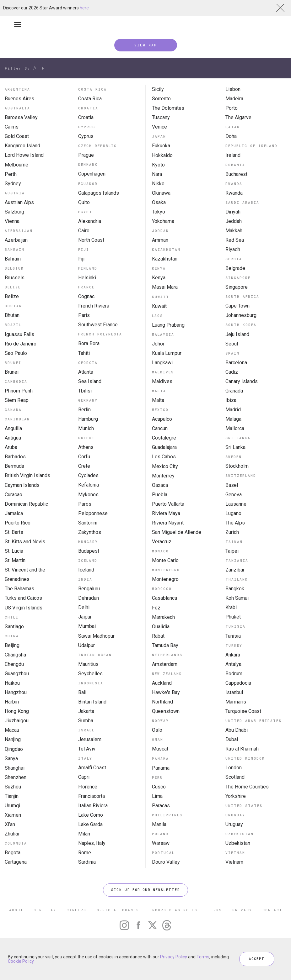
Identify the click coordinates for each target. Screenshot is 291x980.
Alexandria (90, 221)
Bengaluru (89, 589)
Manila (159, 824)
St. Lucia (14, 551)
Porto (232, 108)
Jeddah (234, 221)
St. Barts (14, 532)
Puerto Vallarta (168, 504)
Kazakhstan (165, 259)
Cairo (84, 231)
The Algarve (238, 117)
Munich (86, 428)
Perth (11, 174)
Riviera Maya (166, 513)
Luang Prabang (168, 325)
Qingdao (14, 749)
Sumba (86, 721)
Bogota (13, 853)
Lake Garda (90, 824)
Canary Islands (242, 381)
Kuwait (159, 306)
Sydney (13, 184)
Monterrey (163, 476)
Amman (160, 240)
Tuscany (161, 117)
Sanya (11, 759)
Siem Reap (17, 400)
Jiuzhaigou (17, 721)
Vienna (12, 221)
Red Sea (235, 240)
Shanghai (15, 768)
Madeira (234, 99)
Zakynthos (90, 532)
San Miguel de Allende (177, 532)
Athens (86, 447)
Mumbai (87, 626)
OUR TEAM (45, 910)
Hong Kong (17, 711)
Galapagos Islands (99, 193)
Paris (84, 315)
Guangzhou (17, 674)
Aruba (11, 447)
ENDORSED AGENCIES (173, 910)
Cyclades (88, 475)
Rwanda (234, 193)
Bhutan (12, 315)
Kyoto (158, 165)
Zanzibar (235, 570)
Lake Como (91, 815)
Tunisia (233, 636)
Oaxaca (160, 485)
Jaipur (85, 617)
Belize (12, 296)
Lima (157, 796)
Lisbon (233, 89)
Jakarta (86, 711)
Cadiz (232, 372)
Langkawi (162, 363)
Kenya (159, 278)
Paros (85, 504)
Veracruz (162, 542)
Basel (232, 485)
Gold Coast (17, 136)
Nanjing (13, 739)
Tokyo (159, 212)
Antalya (233, 664)
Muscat (160, 749)
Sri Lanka (235, 447)
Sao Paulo (16, 353)
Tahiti (84, 353)
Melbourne (16, 165)
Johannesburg (241, 315)
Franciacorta (92, 796)
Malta (158, 400)
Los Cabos (164, 457)
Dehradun (89, 598)
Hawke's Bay (166, 692)
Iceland (86, 570)
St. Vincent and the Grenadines (25, 574)
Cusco (159, 787)
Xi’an (10, 824)
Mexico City (165, 466)
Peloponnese (93, 513)
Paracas (161, 806)
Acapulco (162, 419)
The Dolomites (168, 108)
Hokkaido (162, 155)
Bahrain (13, 259)
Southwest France (98, 325)
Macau (12, 730)
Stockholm (237, 466)
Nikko (158, 184)
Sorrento (161, 99)
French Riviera (94, 306)
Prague (86, 155)
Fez (156, 608)
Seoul (232, 344)
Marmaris (236, 702)
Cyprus (86, 136)
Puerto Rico (18, 523)
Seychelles (90, 674)
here (84, 8)
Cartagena (16, 862)
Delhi (84, 607)
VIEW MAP (146, 45)
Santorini (88, 523)
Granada (234, 391)
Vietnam (234, 862)
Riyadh (233, 249)
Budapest (89, 551)
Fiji (81, 259)
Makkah (234, 231)
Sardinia (87, 862)
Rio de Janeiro (21, 344)
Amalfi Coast (92, 768)
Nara (157, 174)
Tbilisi (85, 391)
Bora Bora (89, 343)
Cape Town (237, 306)
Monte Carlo (165, 560)
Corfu (84, 457)
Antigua (13, 438)
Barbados (15, 457)
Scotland (235, 777)
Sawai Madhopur (96, 636)
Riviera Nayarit (168, 523)
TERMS (215, 910)
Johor (158, 344)
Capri (84, 777)
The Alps (235, 523)
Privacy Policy (174, 957)
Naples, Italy (92, 843)
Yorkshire (236, 796)
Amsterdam (165, 664)
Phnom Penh (19, 391)
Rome (85, 853)
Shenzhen (16, 777)
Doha (231, 136)
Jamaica (14, 513)
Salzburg (14, 212)
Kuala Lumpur (167, 353)
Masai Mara (165, 287)
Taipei (232, 551)
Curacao (13, 495)
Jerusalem (90, 739)
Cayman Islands (22, 485)
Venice (159, 127)
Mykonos (88, 495)
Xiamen (13, 815)
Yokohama (163, 221)
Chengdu (14, 664)
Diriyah (233, 212)
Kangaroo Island (22, 146)
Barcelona (236, 363)
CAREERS (76, 910)
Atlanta (86, 372)
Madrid (233, 410)
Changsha (15, 655)
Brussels (15, 278)
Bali (82, 692)
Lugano (233, 513)
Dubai (232, 739)
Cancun (160, 428)
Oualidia (161, 627)
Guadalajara (164, 447)
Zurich (232, 532)
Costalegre (164, 438)
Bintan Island (92, 702)
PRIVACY (242, 910)
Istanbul (234, 692)
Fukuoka (161, 146)
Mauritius (88, 664)
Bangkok (235, 589)
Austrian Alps (19, 202)
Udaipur (86, 645)
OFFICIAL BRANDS (118, 910)
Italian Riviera (93, 806)
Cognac (86, 296)
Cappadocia (238, 683)
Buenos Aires (19, 99)
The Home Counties (247, 787)
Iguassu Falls (19, 334)
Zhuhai (12, 834)
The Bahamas (19, 589)
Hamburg (88, 419)
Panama (161, 768)
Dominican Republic (26, 504)
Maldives (162, 381)
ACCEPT (257, 959)
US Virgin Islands (24, 608)
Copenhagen (92, 174)
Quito (84, 202)
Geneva (234, 495)
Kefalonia (89, 485)
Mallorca (235, 428)
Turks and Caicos (23, 598)
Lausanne (236, 504)
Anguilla (13, 428)
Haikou (12, 683)
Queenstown (166, 711)
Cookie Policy (21, 961)
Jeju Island (237, 334)
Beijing (12, 645)
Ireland (233, 155)
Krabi (231, 607)
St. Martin (15, 560)
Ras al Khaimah (242, 749)
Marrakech (163, 617)
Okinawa (161, 193)
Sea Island (90, 381)
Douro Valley (166, 862)
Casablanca (164, 598)
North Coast (91, 240)
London (234, 768)
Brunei (12, 372)
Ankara (233, 655)
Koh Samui (237, 598)
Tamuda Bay (165, 645)
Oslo (157, 730)
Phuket (233, 617)
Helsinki (87, 278)
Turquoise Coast (243, 711)
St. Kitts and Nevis (25, 542)
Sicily (158, 89)
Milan (84, 834)
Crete (84, 466)
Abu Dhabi (237, 730)
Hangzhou (16, 692)
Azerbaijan (16, 240)
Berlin (84, 410)
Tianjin (12, 796)
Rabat (158, 636)
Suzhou (13, 787)
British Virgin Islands (27, 475)
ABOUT (16, 910)
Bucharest (236, 174)
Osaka (159, 202)
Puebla (160, 495)
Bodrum (234, 674)
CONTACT (272, 910)
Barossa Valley (21, 117)
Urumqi (12, 806)
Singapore (237, 287)
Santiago (14, 627)
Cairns (12, 127)
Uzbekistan (238, 843)
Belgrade (235, 268)
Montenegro (165, 579)
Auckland (162, 683)
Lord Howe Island (24, 155)
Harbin (12, 702)
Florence (88, 787)
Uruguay (234, 824)
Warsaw (161, 843)
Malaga (233, 419)
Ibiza (231, 400)
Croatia (86, 117)
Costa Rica (90, 99)
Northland (162, 702)
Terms (203, 957)
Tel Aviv (87, 749)
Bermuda (14, 466)
